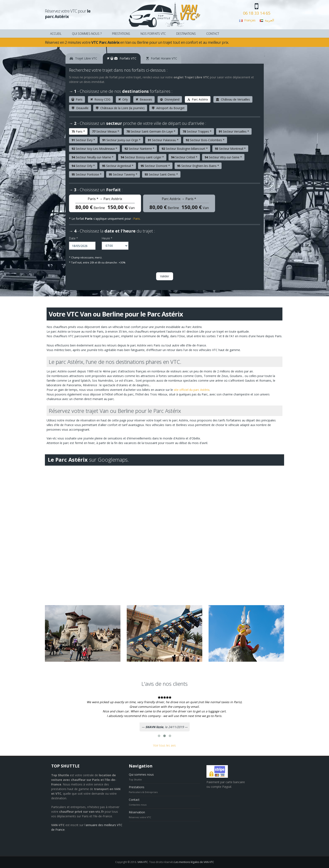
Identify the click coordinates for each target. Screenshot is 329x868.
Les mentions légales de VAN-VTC (194, 862)
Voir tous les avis (164, 745)
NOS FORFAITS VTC (153, 34)
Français (250, 20)
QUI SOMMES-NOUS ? (87, 34)
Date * (73, 238)
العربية (269, 20)
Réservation (137, 812)
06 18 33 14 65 (257, 13)
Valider (165, 276)
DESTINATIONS (186, 34)
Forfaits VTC (122, 58)
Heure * (107, 238)
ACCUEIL (56, 34)
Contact (134, 800)
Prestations (137, 787)
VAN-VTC (143, 862)
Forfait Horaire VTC (162, 58)
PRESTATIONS (121, 34)
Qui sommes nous (141, 774)
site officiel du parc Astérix (192, 390)
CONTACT (213, 34)
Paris (137, 219)
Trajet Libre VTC (83, 58)
